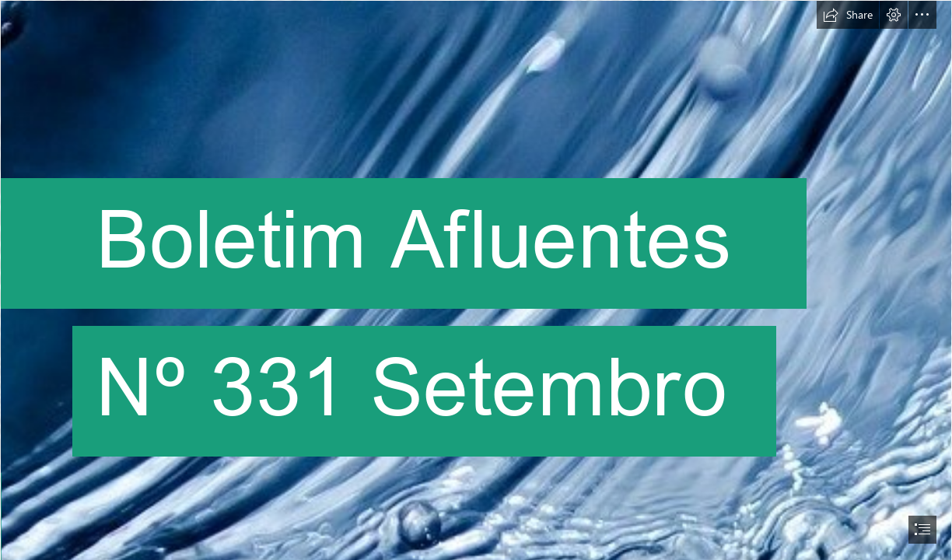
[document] (476, 280)
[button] (848, 15)
